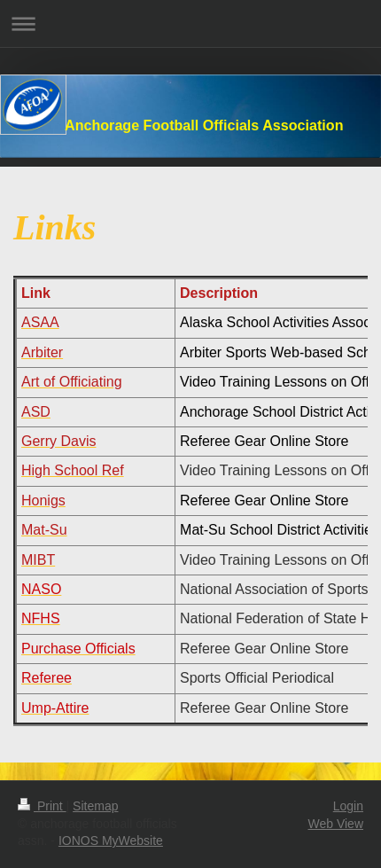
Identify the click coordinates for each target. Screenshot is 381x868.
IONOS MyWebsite (111, 841)
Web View (335, 824)
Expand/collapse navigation (190, 23)
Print (42, 806)
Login (348, 806)
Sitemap (95, 806)
